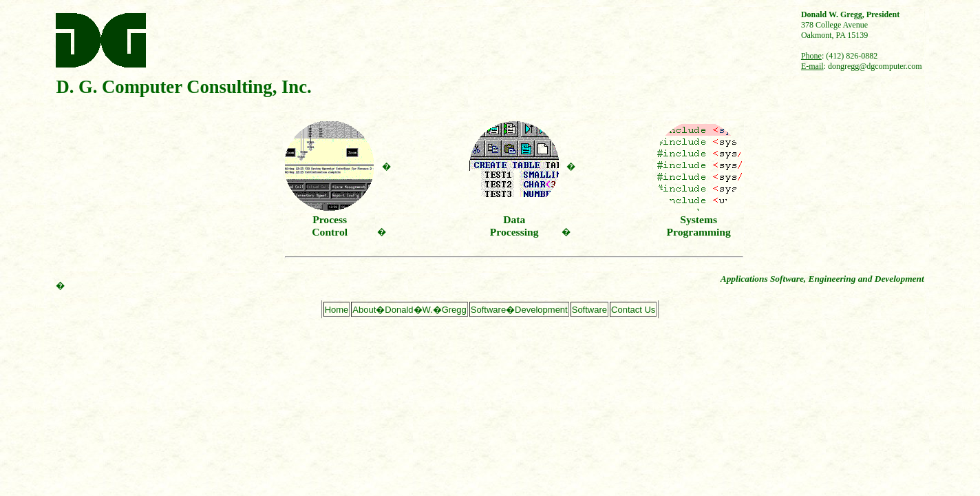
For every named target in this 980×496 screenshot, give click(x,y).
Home (337, 310)
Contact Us (633, 310)
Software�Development (519, 310)
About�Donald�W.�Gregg (409, 310)
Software (589, 310)
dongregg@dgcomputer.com (875, 66)
